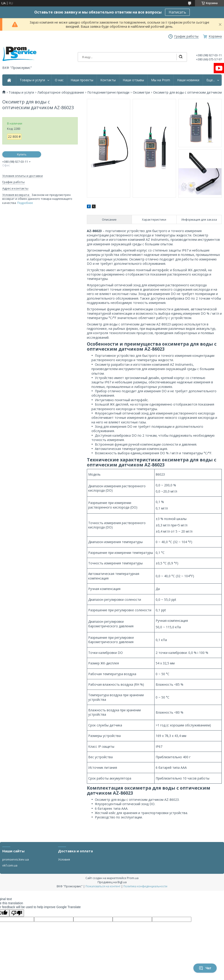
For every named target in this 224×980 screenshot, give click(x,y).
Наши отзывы (133, 80)
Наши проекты (82, 80)
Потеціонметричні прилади (108, 92)
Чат (205, 968)
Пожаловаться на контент (103, 886)
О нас (59, 80)
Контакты (108, 80)
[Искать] (181, 57)
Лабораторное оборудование (61, 92)
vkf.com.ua (10, 865)
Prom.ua (133, 878)
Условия (64, 859)
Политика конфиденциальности (145, 886)
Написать (177, 12)
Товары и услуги (32, 80)
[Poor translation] (17, 913)
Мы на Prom (161, 80)
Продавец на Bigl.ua (112, 882)
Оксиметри (141, 92)
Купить (22, 154)
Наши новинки (188, 80)
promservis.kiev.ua (16, 859)
